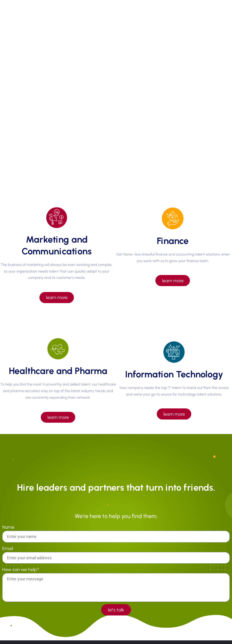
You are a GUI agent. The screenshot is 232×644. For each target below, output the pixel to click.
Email (8, 549)
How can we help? (21, 570)
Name (8, 528)
